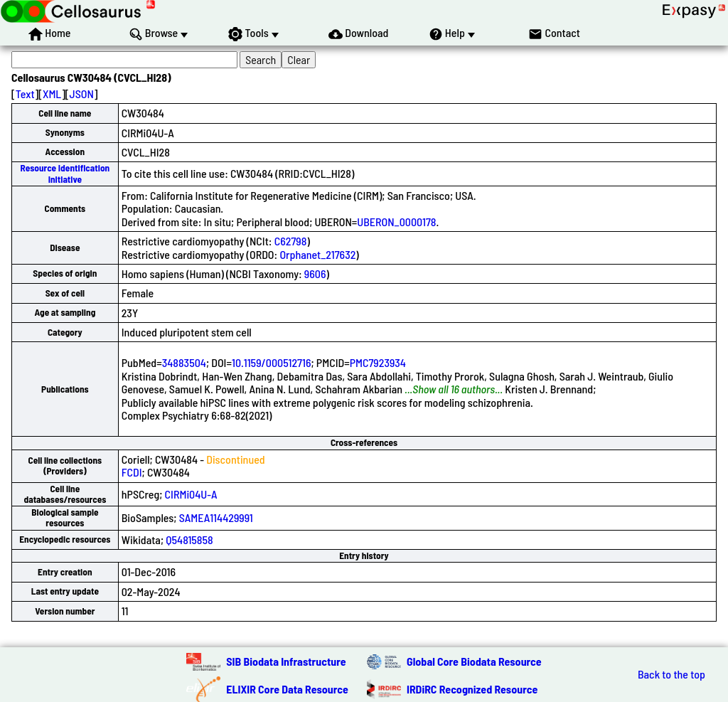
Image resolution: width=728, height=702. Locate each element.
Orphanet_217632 (317, 254)
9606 (315, 273)
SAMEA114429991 (216, 517)
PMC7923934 (378, 362)
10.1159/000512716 (272, 362)
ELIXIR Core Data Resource (287, 689)
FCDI (132, 472)
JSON (82, 94)
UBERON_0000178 (396, 222)
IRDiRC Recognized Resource (472, 689)
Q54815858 (189, 539)
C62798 (291, 241)
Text (25, 94)
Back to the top (671, 674)
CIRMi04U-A (191, 494)
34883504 (184, 362)
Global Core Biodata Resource (474, 661)
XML (52, 94)
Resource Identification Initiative (65, 173)
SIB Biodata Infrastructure (286, 661)
